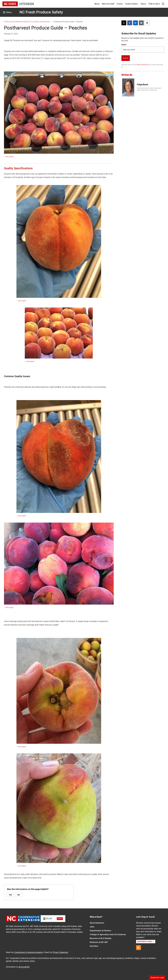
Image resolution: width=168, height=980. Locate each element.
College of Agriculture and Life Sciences (108, 934)
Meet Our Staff (108, 4)
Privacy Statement (60, 952)
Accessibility (24, 967)
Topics (143, 4)
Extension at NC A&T (99, 942)
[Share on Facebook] (130, 23)
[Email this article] (141, 23)
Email (124, 45)
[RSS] (138, 948)
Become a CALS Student (101, 938)
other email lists (142, 65)
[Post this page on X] (124, 23)
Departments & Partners (100, 931)
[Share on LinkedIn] (135, 23)
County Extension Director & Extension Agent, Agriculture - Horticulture (149, 89)
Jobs (92, 927)
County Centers (132, 4)
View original (9, 157)
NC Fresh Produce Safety (41, 12)
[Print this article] (147, 23)
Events (120, 4)
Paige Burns (143, 84)
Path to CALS (154, 4)
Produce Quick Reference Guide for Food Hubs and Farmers (27, 22)
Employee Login (157, 978)
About (97, 4)
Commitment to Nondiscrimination (28, 952)
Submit (126, 58)
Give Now (94, 946)
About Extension (97, 923)
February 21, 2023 (11, 34)
